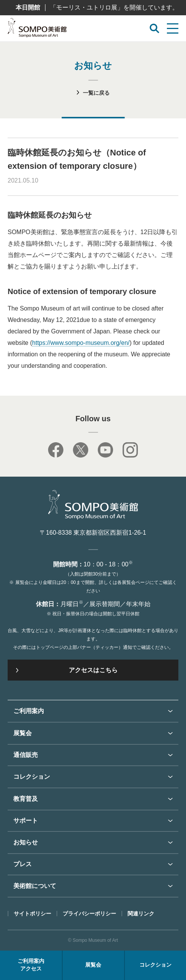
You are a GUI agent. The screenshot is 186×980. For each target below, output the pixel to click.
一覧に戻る (96, 93)
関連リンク (141, 914)
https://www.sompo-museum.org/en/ (81, 343)
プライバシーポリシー (89, 914)
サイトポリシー (32, 914)
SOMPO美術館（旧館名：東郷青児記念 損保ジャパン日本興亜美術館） (37, 30)
